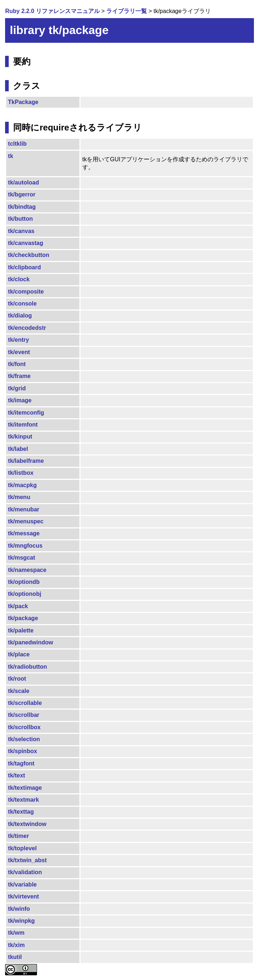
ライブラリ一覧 (127, 11)
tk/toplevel (22, 848)
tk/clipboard (24, 267)
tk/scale (19, 691)
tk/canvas (21, 231)
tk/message (24, 533)
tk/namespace (27, 570)
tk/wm (16, 933)
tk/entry (18, 340)
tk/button (20, 219)
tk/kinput (20, 437)
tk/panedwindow (30, 642)
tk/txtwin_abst (27, 860)
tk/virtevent (23, 896)
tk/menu (19, 497)
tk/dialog (20, 315)
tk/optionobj (25, 594)
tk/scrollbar (24, 715)
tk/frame (19, 376)
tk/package (23, 618)
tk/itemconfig (26, 413)
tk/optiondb (24, 582)
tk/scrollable (25, 703)
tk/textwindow (27, 824)
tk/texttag (21, 812)
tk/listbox (21, 473)
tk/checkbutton (29, 255)
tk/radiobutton (28, 667)
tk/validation (25, 872)
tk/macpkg (22, 485)
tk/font (17, 364)
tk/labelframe (26, 461)
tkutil (15, 957)
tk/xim (16, 945)
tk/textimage (25, 788)
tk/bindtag (22, 207)
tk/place (19, 654)
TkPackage (23, 102)
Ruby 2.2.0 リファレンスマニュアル (52, 11)
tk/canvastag (26, 243)
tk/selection (24, 739)
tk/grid (17, 388)
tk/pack (18, 606)
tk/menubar (24, 509)
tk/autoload (23, 182)
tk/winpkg (21, 921)
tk (11, 156)
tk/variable (22, 885)
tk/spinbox (22, 751)
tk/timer (18, 836)
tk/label (18, 449)
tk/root (17, 679)
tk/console (22, 304)
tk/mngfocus (25, 546)
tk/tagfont (21, 763)
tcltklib (17, 144)
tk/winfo (19, 909)
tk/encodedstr (27, 328)
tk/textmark (23, 800)
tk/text (17, 775)
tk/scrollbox (24, 727)
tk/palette (21, 630)
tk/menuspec (26, 521)
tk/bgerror (22, 194)
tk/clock (19, 279)
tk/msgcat (22, 558)
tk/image (20, 400)
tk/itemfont (23, 425)
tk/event (19, 352)
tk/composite (26, 292)
